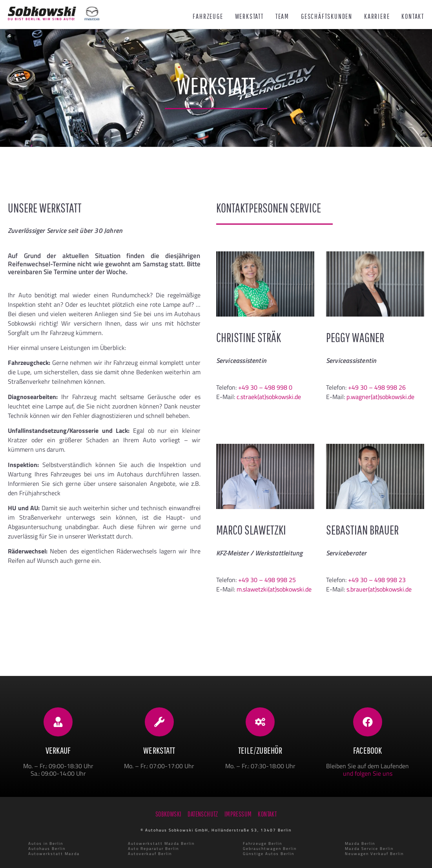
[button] (17, 851)
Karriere (377, 16)
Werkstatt (249, 16)
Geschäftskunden (327, 16)
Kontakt (413, 16)
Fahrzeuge (208, 16)
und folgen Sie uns (368, 773)
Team (282, 16)
